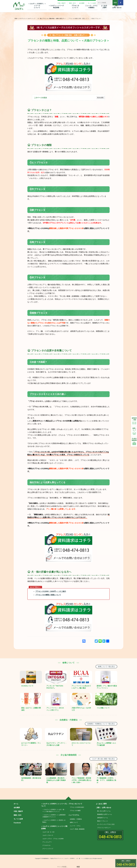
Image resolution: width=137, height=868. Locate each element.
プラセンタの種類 (75, 811)
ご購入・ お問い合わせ (117, 7)
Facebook (17, 823)
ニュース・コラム (75, 826)
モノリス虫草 (18, 819)
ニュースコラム (74, 815)
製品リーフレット (103, 821)
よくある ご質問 (104, 7)
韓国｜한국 (18, 815)
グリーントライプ (48, 849)
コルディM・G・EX (48, 832)
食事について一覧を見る (106, 667)
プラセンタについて (75, 804)
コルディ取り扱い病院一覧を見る (103, 759)
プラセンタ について (75, 7)
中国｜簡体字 (18, 811)
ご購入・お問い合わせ (104, 808)
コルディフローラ (48, 835)
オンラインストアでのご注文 (106, 824)
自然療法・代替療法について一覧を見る (101, 724)
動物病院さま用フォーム (105, 814)
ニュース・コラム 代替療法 (91, 7)
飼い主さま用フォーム (104, 811)
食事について (74, 822)
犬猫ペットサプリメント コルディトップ (25, 19)
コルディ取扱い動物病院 (77, 829)
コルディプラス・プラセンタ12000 (53, 839)
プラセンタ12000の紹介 (77, 807)
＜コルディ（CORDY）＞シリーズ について (37, 6)
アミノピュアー (47, 842)
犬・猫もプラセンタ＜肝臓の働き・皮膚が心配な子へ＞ (52, 19)
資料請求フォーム (103, 818)
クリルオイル (46, 845)
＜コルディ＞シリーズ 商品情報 (56, 7)
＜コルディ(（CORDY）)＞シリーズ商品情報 (54, 827)
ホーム (16, 804)
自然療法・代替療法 (76, 819)
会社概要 (17, 808)
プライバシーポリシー (104, 828)
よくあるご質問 (101, 804)
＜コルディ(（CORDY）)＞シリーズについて (54, 805)
